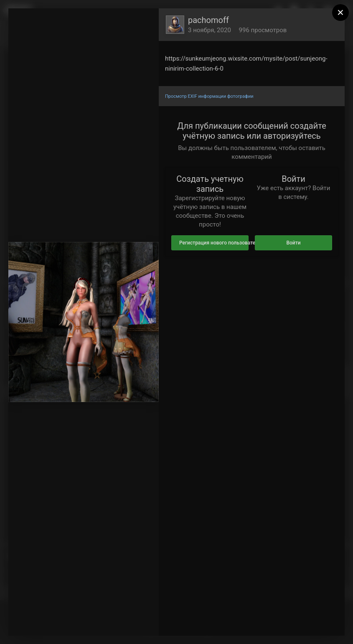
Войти (293, 243)
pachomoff (208, 20)
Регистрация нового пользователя (214, 243)
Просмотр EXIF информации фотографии (209, 96)
